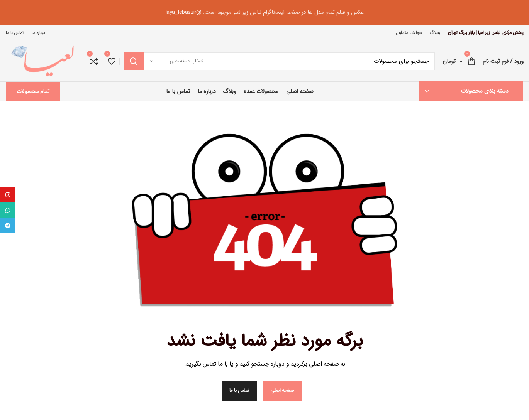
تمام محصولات (33, 91)
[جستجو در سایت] (279, 61)
